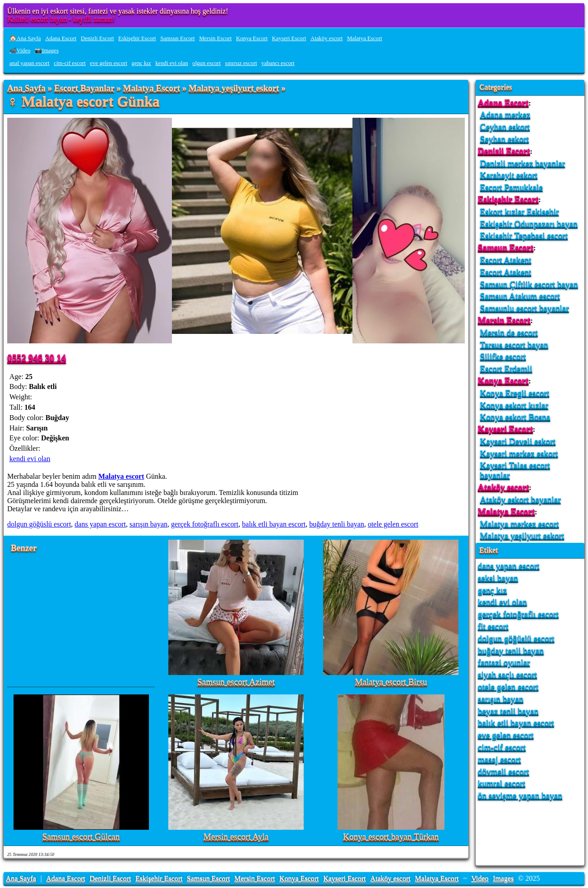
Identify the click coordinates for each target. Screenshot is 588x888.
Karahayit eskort (509, 175)
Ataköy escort (326, 38)
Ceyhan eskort (505, 127)
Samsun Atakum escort (520, 296)
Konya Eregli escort (515, 393)
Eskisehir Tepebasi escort (524, 235)
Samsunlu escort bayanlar (525, 308)
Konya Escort (252, 38)
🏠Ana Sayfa (25, 38)
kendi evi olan (172, 63)
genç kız (141, 63)
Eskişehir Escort (137, 38)
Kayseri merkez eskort (519, 453)
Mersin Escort (215, 38)
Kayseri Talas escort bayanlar (515, 470)
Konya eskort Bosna (515, 417)
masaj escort (499, 759)
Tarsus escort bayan (514, 345)
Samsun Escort (177, 38)
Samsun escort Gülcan (81, 837)
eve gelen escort (109, 63)
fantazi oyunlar (504, 662)
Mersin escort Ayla (236, 837)
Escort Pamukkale (512, 187)
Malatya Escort (365, 38)
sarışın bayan (148, 524)
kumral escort (502, 783)
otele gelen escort (393, 524)
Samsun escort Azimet (236, 682)
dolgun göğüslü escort (39, 524)
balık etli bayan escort (274, 524)
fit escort (493, 626)
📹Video (20, 51)
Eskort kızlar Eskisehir (520, 211)
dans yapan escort (100, 524)
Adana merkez (505, 114)
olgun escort (206, 63)
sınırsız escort (241, 63)
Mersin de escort (509, 332)
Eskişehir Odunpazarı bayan (529, 224)
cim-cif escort (70, 63)
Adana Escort (61, 38)
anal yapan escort (30, 63)
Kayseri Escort (289, 38)
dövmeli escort (504, 771)
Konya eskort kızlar (514, 405)
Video (480, 878)
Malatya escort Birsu (391, 682)
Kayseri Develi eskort (518, 441)
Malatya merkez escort (520, 524)
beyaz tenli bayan (508, 711)
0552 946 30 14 (37, 358)
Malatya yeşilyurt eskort (234, 88)
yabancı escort (278, 63)
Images (503, 878)
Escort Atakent (506, 260)
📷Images (47, 51)
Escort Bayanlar (84, 88)
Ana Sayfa (26, 88)
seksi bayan (498, 578)
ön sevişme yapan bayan (520, 795)
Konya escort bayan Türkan (391, 837)
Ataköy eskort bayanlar (521, 499)
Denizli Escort (97, 38)
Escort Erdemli (506, 368)
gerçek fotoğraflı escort (205, 524)
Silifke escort (503, 356)
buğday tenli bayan (337, 524)
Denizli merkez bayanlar (523, 163)
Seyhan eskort (505, 139)
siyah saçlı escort (507, 674)
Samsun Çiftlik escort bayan (529, 284)
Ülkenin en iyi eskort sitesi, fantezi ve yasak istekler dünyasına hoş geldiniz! (118, 11)
